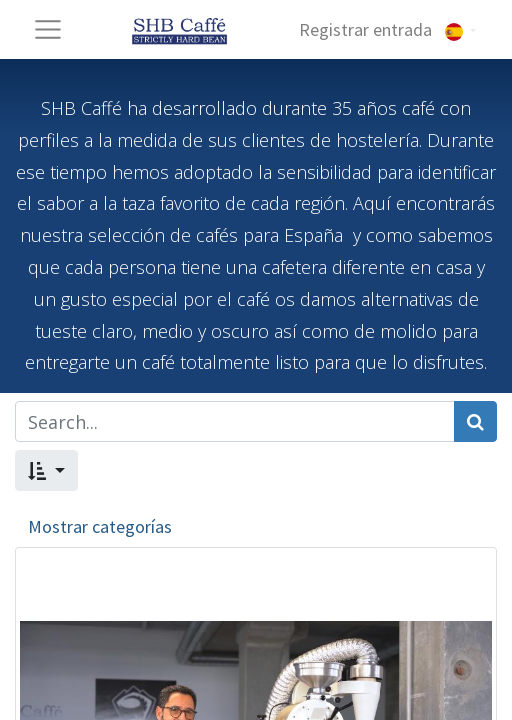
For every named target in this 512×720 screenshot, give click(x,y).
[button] (46, 470)
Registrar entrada (365, 29)
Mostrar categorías (100, 526)
